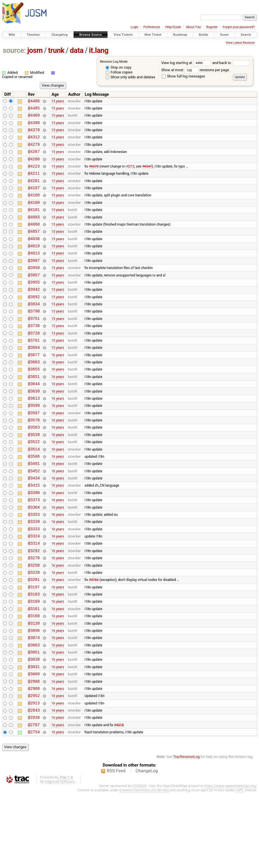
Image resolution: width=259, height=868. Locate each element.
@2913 (34, 775)
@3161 (34, 669)
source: (14, 50)
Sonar (225, 35)
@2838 (34, 791)
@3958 (34, 288)
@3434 (34, 523)
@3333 (34, 580)
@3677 (34, 386)
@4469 (34, 118)
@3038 (34, 726)
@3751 (34, 345)
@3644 (34, 418)
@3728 (34, 361)
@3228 (34, 629)
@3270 (34, 613)
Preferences (152, 27)
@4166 (34, 207)
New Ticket (153, 35)
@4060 (34, 239)
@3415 (34, 531)
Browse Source (91, 35)
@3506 (34, 499)
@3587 (34, 450)
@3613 (34, 434)
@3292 (34, 605)
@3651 (34, 410)
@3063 (34, 710)
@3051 (34, 718)
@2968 (34, 759)
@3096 (34, 694)
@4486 (34, 102)
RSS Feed (116, 846)
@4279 (34, 150)
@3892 (34, 321)
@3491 (34, 507)
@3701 (34, 369)
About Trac (194, 27)
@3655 (34, 402)
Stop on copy (118, 67)
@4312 (34, 142)
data (77, 50)
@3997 (34, 280)
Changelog (59, 35)
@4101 (34, 223)
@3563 (34, 466)
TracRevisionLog (187, 832)
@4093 (34, 231)
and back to (231, 63)
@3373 (34, 548)
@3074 (34, 702)
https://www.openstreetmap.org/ (231, 861)
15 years (58, 101)
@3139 (34, 686)
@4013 (34, 272)
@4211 (34, 183)
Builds (204, 35)
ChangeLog (147, 846)
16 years (58, 385)
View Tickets (123, 35)
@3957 (34, 296)
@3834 (34, 329)
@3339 (34, 572)
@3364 (34, 556)
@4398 (34, 126)
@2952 (34, 767)
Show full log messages (183, 76)
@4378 (34, 134)
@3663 (34, 394)
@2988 (34, 751)
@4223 (34, 175)
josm (35, 50)
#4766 (94, 637)
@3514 (34, 491)
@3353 (34, 564)
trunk (56, 50)
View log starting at (187, 63)
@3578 (34, 458)
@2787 (34, 799)
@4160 (34, 215)
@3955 (34, 304)
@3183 (34, 653)
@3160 (34, 677)
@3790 (34, 337)
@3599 (34, 442)
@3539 (34, 475)
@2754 (34, 807)
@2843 (34, 783)
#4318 (119, 799)
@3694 (34, 377)
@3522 (34, 483)
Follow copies (119, 72)
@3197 (34, 645)
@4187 (34, 199)
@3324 (34, 588)
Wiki (12, 35)
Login (135, 27)
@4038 (34, 256)
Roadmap (180, 35)
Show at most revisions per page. (196, 70)
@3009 (34, 742)
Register (212, 27)
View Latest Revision (240, 43)
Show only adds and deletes (130, 77)
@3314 (34, 596)
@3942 (34, 312)
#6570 (94, 174)
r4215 (130, 174)
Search (246, 35)
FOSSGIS (140, 861)
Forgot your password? (239, 27)
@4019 (34, 264)
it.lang (99, 50)
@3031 (34, 734)
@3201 (34, 637)
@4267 (34, 158)
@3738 (34, 353)
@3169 (34, 661)
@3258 (34, 621)
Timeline (33, 35)
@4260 (34, 167)
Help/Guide (173, 27)
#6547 (147, 174)
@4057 (34, 247)
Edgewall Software (60, 857)
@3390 (34, 540)
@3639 (34, 426)
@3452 (34, 515)
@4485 (34, 110)
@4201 (34, 191)
